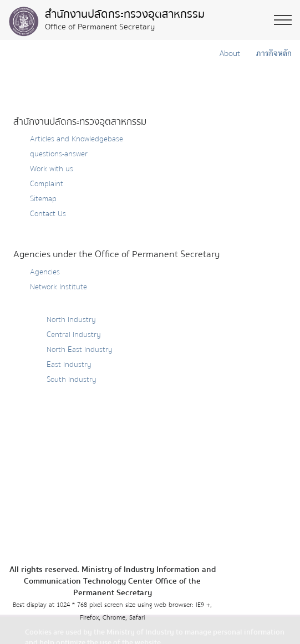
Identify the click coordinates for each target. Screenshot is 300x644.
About (229, 54)
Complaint (47, 184)
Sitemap (43, 199)
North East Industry (80, 350)
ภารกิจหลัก (273, 54)
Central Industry (74, 335)
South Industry (72, 380)
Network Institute (59, 287)
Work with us (52, 169)
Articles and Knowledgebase (77, 139)
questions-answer (59, 154)
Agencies (45, 272)
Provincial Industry (61, 302)
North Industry (71, 320)
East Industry (69, 365)
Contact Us (48, 214)
